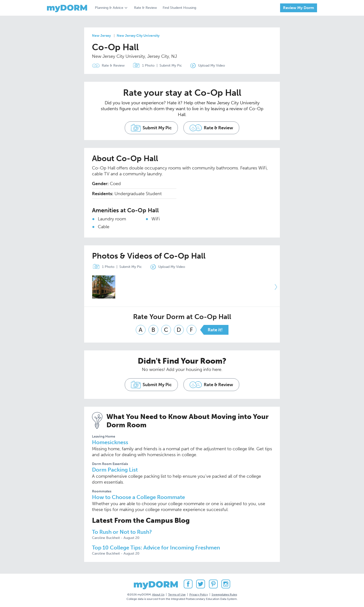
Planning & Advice (109, 8)
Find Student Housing (179, 8)
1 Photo (142, 66)
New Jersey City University (138, 36)
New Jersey (101, 36)
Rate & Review (145, 8)
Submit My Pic (171, 65)
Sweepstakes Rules (224, 595)
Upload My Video (212, 65)
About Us (158, 595)
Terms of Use (177, 595)
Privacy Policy (199, 595)
